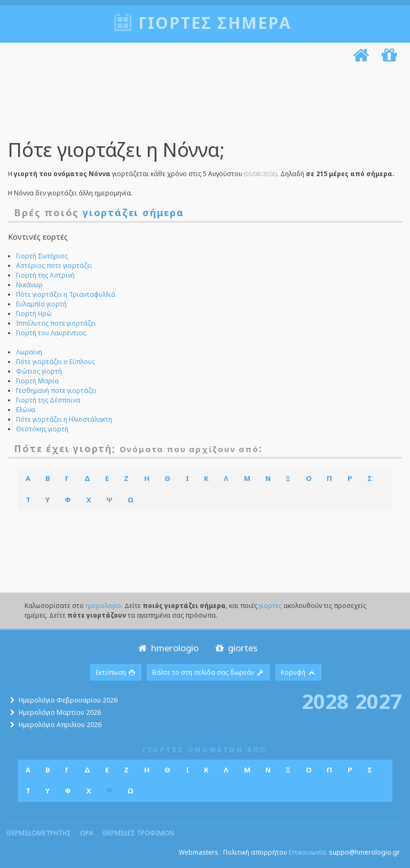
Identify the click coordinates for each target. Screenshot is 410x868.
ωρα (87, 833)
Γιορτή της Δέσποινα (48, 400)
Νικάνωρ (29, 285)
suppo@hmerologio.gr (364, 852)
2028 (325, 701)
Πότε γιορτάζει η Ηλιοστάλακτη (64, 419)
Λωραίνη (29, 352)
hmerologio (167, 648)
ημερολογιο (103, 606)
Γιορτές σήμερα (215, 23)
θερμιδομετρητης (39, 833)
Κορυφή (298, 672)
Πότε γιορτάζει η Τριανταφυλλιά (66, 294)
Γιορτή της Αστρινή (45, 275)
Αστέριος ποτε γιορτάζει (54, 266)
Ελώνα (26, 410)
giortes (235, 648)
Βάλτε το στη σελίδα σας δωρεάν (208, 672)
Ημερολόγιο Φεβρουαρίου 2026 (68, 700)
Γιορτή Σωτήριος (42, 256)
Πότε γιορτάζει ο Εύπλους (56, 362)
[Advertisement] (202, 103)
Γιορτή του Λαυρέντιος (51, 333)
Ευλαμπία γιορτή (41, 304)
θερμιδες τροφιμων (138, 833)
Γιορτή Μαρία (37, 381)
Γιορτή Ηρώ (34, 314)
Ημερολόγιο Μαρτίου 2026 (60, 712)
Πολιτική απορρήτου (255, 852)
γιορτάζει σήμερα (133, 212)
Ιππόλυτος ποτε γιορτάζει (56, 323)
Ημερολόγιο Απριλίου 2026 (60, 725)
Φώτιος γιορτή (39, 371)
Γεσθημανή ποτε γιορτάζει (56, 390)
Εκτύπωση (116, 672)
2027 (379, 701)
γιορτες (270, 606)
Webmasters (199, 852)
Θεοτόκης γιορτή (42, 429)
